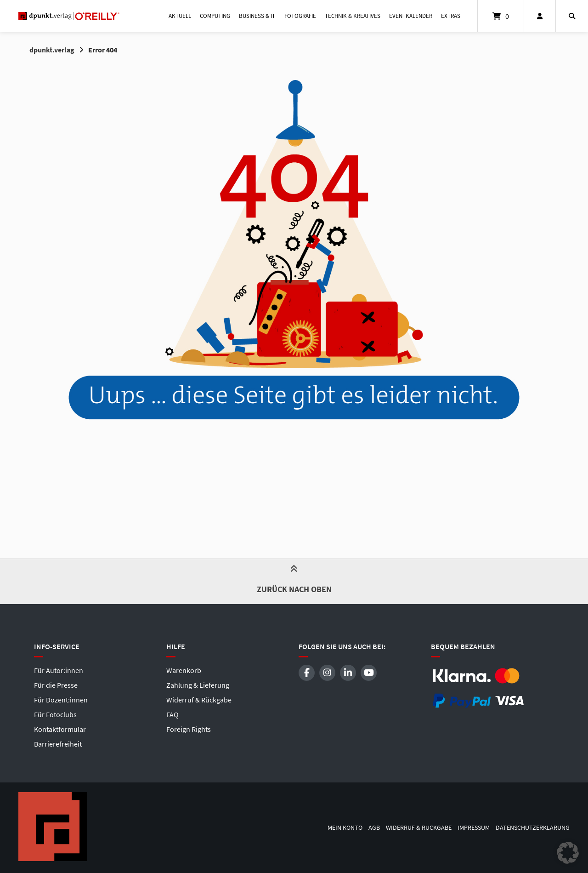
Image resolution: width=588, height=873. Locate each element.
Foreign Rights (189, 729)
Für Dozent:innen (61, 700)
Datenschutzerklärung (533, 828)
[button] (568, 853)
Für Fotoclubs (55, 714)
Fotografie (300, 16)
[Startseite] (69, 16)
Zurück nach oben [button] (294, 581)
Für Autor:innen (59, 670)
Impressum (474, 828)
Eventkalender (411, 16)
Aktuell (180, 16)
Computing (215, 16)
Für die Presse (56, 685)
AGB (374, 828)
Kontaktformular (60, 729)
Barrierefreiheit (58, 744)
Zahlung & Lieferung (198, 685)
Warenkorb (184, 670)
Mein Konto (345, 828)
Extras (451, 16)
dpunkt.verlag (52, 50)
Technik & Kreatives (353, 16)
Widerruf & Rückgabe (199, 700)
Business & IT (257, 16)
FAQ (172, 714)
